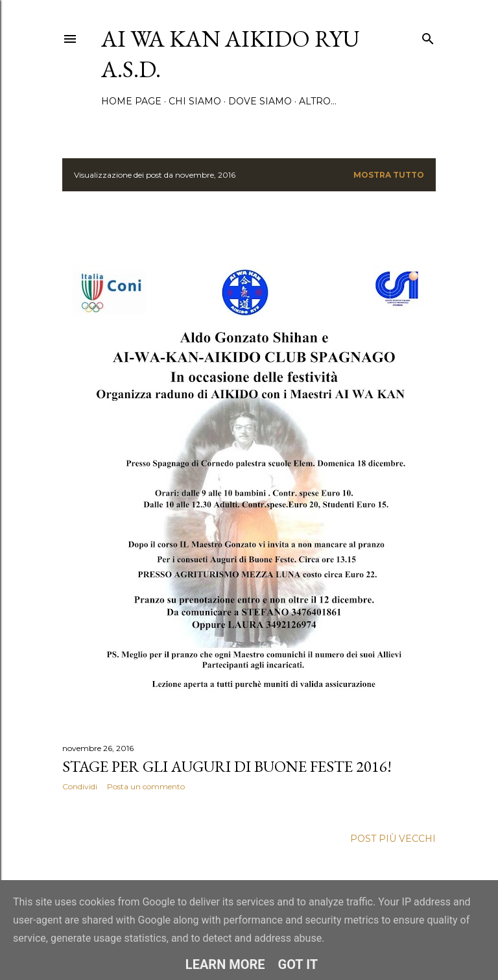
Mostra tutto (389, 175)
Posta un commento (146, 786)
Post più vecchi (393, 839)
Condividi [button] (80, 786)
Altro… (318, 101)
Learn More (225, 964)
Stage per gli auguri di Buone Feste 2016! (227, 766)
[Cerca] (428, 36)
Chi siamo (195, 101)
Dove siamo (260, 101)
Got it (298, 964)
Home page (131, 101)
